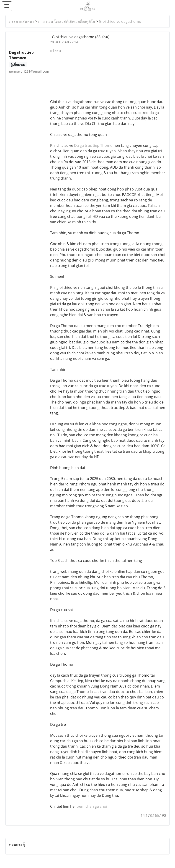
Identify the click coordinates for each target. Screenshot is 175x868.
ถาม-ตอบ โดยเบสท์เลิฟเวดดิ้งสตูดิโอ (67, 21)
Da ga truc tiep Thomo (93, 145)
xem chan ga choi (92, 806)
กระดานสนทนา (22, 21)
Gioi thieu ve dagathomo (120, 21)
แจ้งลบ (55, 51)
